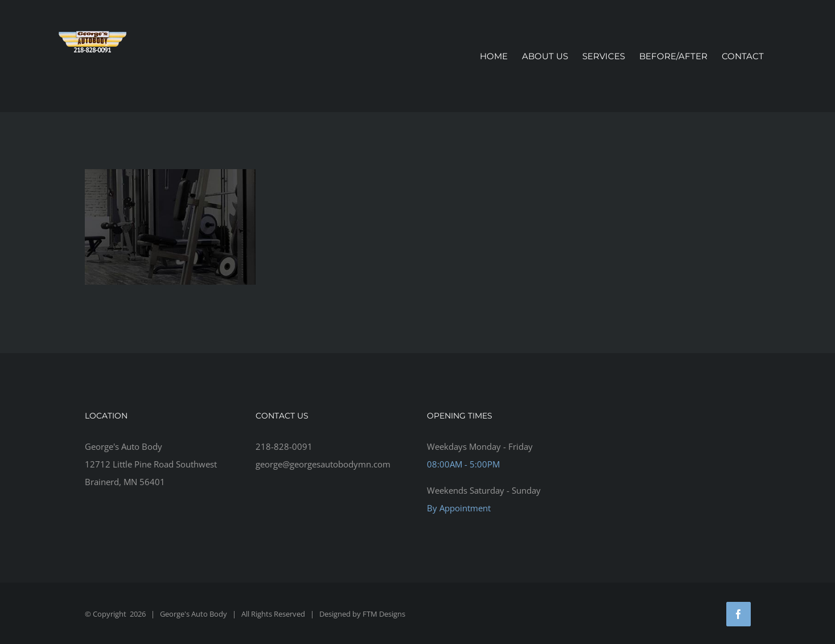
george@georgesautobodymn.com (323, 464)
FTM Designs (384, 614)
